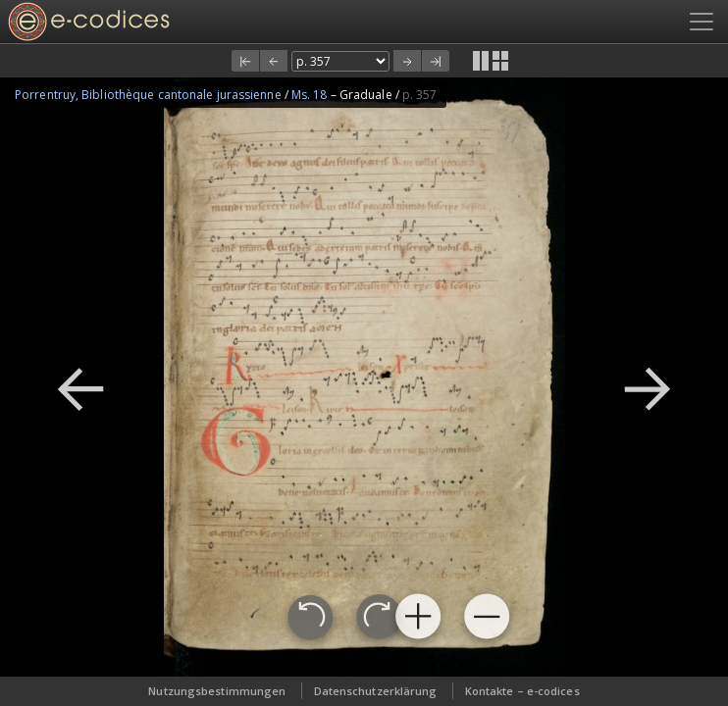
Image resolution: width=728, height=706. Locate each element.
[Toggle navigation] (702, 22)
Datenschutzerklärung (376, 691)
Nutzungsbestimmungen (217, 691)
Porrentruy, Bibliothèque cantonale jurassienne (150, 95)
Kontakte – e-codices (522, 691)
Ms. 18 (311, 95)
